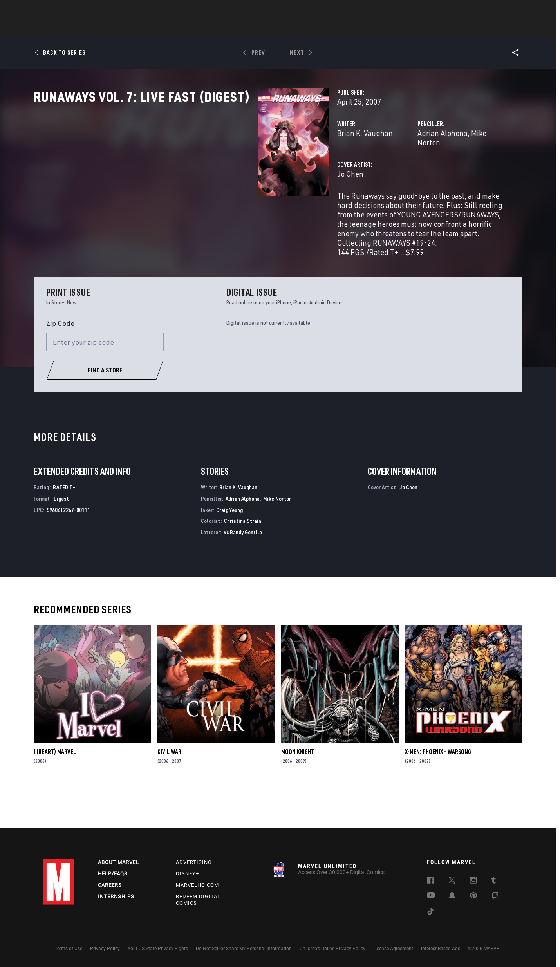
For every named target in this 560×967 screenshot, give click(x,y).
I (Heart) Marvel (55, 791)
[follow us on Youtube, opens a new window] (431, 896)
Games (335, 28)
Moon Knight (298, 791)
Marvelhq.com (197, 885)
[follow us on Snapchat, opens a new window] (452, 897)
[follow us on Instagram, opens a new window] (473, 881)
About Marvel (118, 862)
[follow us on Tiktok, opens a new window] (430, 913)
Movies (267, 28)
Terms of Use (69, 949)
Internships (116, 896)
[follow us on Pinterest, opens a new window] (473, 896)
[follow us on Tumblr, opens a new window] (494, 881)
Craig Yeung (229, 549)
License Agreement (393, 949)
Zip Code (60, 362)
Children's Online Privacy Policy (332, 949)
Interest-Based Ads (441, 949)
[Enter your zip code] (105, 381)
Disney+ (187, 874)
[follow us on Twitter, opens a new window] (452, 881)
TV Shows (302, 28)
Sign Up (97, 10)
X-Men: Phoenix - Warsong (438, 791)
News (162, 28)
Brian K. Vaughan (208, 167)
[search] (503, 10)
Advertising (194, 862)
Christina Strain (243, 560)
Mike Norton (412, 167)
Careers (110, 885)
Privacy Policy (105, 949)
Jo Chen (193, 199)
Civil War (169, 791)
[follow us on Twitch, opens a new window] (495, 897)
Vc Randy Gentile (243, 571)
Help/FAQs (113, 874)
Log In (72, 10)
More (394, 28)
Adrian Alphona (364, 167)
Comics (191, 28)
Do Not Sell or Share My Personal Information (244, 949)
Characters (229, 28)
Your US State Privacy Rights (158, 949)
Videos (365, 28)
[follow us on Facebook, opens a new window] (430, 881)
